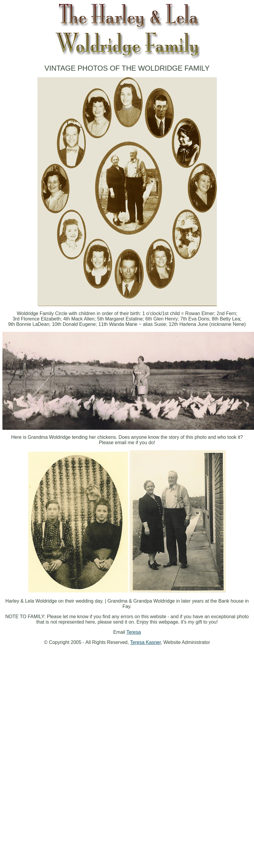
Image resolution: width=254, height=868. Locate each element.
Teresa (134, 632)
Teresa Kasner (145, 642)
